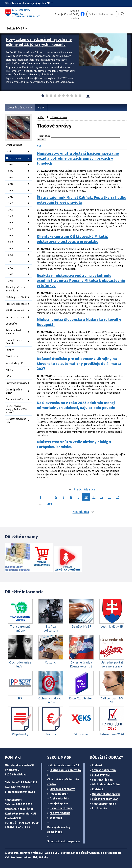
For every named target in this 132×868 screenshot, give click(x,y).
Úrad (8, 151)
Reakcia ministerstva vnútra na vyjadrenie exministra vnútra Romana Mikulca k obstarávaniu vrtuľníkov (81, 281)
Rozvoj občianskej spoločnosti (59, 829)
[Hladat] (123, 14)
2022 (11, 190)
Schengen (56, 818)
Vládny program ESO (105, 799)
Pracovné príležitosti (16, 304)
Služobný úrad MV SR (17, 297)
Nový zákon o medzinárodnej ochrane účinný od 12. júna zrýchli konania (39, 42)
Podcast (97, 765)
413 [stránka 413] (50, 504)
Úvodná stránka (14, 145)
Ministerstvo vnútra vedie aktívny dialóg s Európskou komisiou (74, 444)
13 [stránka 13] (110, 497)
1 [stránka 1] (40, 497)
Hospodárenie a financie (14, 342)
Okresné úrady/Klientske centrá (63, 782)
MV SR (41, 107)
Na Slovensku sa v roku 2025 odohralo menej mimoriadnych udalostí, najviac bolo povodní (77, 405)
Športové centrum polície (64, 841)
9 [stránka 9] (78, 497)
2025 (11, 171)
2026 (11, 164)
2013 (11, 248)
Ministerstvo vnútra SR (64, 765)
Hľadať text (43, 136)
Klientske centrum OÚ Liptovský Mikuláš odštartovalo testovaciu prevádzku (72, 239)
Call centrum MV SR (104, 804)
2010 (11, 268)
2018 (11, 216)
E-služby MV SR (101, 775)
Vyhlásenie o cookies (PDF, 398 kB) (26, 857)
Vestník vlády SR (14, 363)
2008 (11, 281)
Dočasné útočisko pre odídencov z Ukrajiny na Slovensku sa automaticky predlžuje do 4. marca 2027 (79, 364)
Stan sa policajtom (104, 770)
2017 (11, 223)
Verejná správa (59, 803)
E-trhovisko (99, 808)
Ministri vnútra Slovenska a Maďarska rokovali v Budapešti (79, 322)
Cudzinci (97, 789)
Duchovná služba (15, 399)
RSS (39, 146)
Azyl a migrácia (59, 798)
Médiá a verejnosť (15, 310)
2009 (11, 274)
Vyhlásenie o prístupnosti (105, 853)
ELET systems (63, 853)
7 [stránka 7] (63, 497)
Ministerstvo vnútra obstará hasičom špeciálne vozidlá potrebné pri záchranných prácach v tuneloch (78, 158)
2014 (11, 242)
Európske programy (62, 789)
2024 (11, 177)
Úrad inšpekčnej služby (14, 391)
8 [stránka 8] (71, 497)
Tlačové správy (13, 158)
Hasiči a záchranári (61, 808)
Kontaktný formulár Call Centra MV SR (20, 816)
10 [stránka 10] (86, 497)
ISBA (8, 376)
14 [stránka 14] (118, 497)
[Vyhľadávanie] (102, 14)
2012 (11, 255)
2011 (11, 261)
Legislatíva (11, 324)
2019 (11, 210)
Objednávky (12, 356)
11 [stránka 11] (94, 497)
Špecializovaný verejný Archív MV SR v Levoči (16, 409)
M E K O (10, 370)
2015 (11, 235)
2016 (11, 229)
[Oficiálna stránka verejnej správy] (40, 3)
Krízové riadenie (60, 813)
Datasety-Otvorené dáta (16, 420)
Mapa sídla (80, 853)
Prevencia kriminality (16, 383)
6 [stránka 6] (56, 497)
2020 (11, 203)
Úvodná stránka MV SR (20, 107)
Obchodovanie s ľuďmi (106, 784)
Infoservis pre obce (16, 317)
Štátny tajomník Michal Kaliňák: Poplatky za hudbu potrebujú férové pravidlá (82, 200)
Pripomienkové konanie (13, 332)
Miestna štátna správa (106, 794)
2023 (11, 184)
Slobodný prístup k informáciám (15, 289)
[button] (17, 27)
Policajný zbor (59, 794)
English (75, 11)
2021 (11, 197)
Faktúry (10, 350)
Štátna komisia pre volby (66, 770)
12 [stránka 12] (102, 497)
